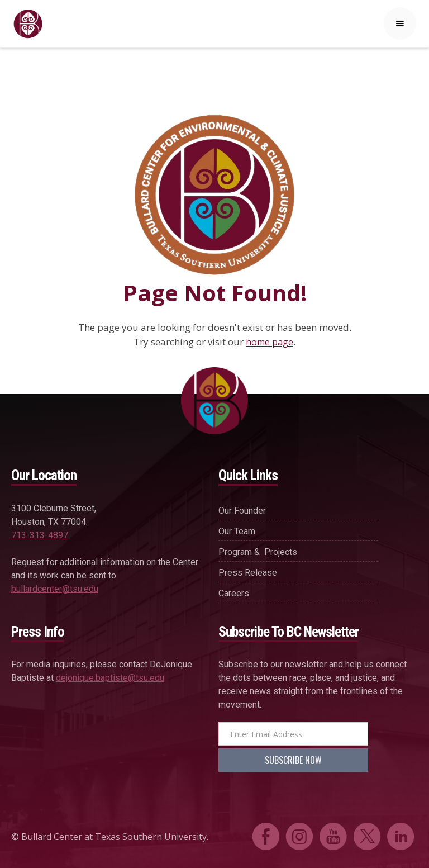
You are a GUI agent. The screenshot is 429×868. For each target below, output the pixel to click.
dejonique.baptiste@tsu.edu (110, 678)
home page (270, 342)
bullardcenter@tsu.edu (55, 589)
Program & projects (258, 552)
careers (234, 593)
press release (248, 573)
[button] (400, 23)
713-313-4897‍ (40, 535)
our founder (242, 511)
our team (237, 531)
